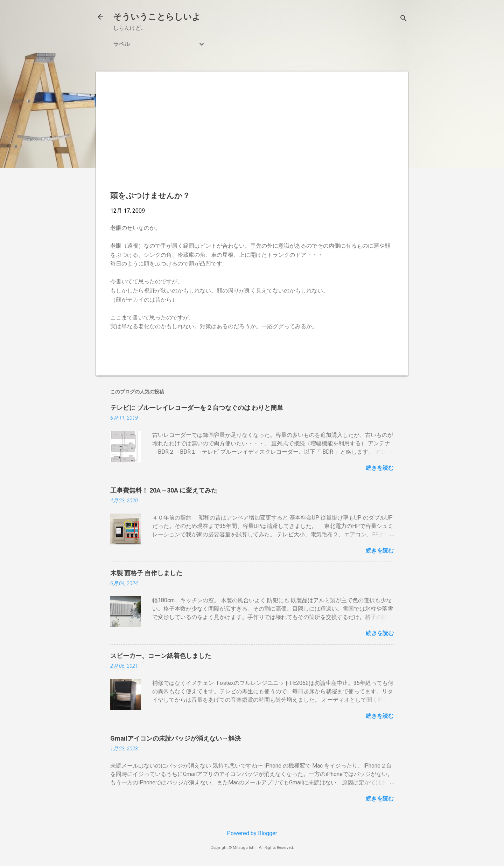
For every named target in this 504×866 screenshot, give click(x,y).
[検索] (404, 19)
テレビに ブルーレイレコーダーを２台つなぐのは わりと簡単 (197, 408)
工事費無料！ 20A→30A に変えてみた (164, 490)
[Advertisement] (252, 135)
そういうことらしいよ (157, 17)
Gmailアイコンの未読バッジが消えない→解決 (176, 738)
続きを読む (380, 468)
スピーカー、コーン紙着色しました (161, 656)
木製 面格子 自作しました (146, 573)
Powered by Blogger (252, 833)
